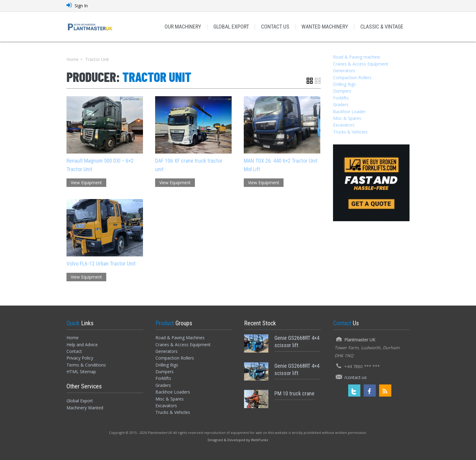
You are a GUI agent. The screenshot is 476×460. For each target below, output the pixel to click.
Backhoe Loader (349, 112)
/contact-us (355, 377)
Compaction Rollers (352, 78)
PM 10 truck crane (294, 393)
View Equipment (86, 183)
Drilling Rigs (344, 84)
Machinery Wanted (85, 408)
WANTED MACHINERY (325, 27)
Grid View (310, 81)
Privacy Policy (80, 358)
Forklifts (341, 98)
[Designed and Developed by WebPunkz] (238, 440)
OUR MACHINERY (183, 27)
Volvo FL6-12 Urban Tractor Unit (101, 264)
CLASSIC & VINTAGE (382, 27)
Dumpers (342, 91)
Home (73, 59)
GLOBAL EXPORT (231, 27)
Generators (344, 71)
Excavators (344, 125)
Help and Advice (82, 345)
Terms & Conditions (86, 365)
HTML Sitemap (81, 372)
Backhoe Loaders (173, 392)
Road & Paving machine (357, 57)
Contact (74, 351)
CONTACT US (275, 27)
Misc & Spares (347, 118)
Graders (341, 105)
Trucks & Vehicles (350, 132)
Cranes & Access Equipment (361, 64)
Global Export (80, 401)
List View (318, 81)
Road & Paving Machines (180, 338)
